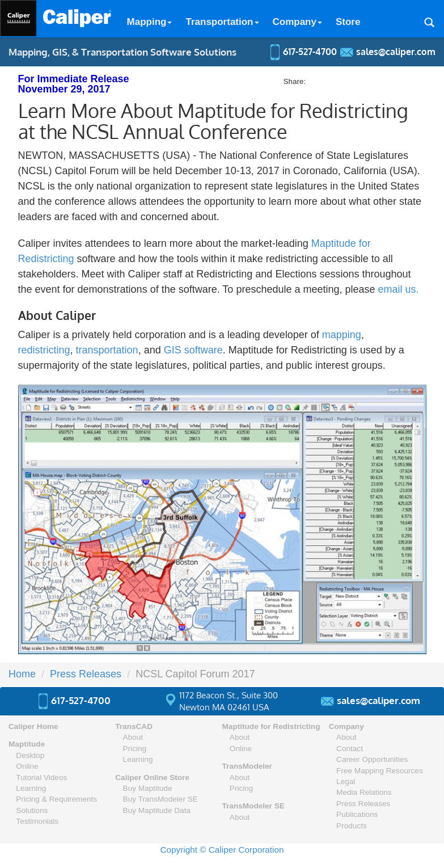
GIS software (193, 350)
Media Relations (364, 792)
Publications (357, 814)
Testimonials (37, 821)
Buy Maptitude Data (157, 810)
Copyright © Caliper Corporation (222, 850)
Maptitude (27, 744)
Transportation (222, 22)
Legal (346, 781)
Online (27, 766)
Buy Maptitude (148, 788)
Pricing (135, 749)
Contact (350, 749)
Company (297, 22)
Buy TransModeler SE (160, 799)
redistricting (44, 350)
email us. (399, 289)
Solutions (32, 810)
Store (348, 22)
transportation (107, 350)
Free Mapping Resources (380, 771)
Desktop (30, 755)
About (133, 737)
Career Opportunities (372, 759)
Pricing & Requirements (56, 799)
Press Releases (86, 674)
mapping (342, 335)
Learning (31, 788)
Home (22, 674)
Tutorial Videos (41, 778)
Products (352, 826)
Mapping (150, 22)
